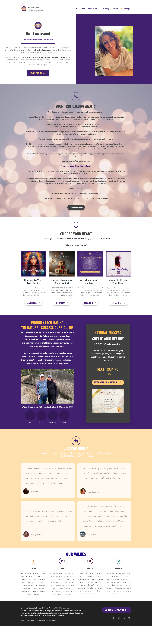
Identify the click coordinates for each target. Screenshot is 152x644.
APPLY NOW (62, 303)
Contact (116, 9)
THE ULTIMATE (119, 303)
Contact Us (30, 620)
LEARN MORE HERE (76, 207)
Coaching (106, 9)
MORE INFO (90, 303)
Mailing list (126, 9)
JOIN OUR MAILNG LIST (116, 610)
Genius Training (93, 9)
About (83, 9)
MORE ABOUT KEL (38, 73)
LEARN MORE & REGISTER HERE (108, 382)
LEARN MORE (33, 303)
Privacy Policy (40, 620)
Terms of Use (51, 620)
